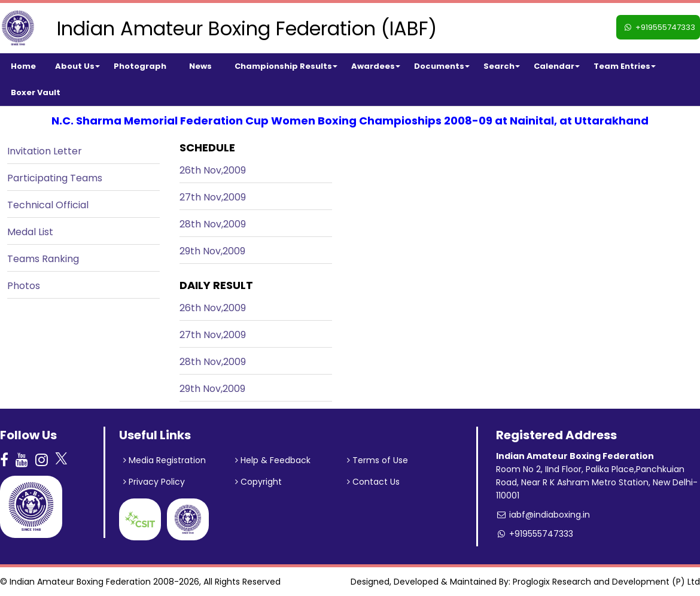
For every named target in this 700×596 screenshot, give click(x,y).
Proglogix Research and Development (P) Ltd (606, 582)
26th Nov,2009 (213, 170)
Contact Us (373, 482)
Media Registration (165, 460)
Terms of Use (378, 460)
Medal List (30, 232)
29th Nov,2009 (212, 251)
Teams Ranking (43, 259)
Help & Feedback (273, 460)
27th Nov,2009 (213, 197)
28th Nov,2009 (213, 224)
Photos (24, 286)
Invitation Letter (45, 151)
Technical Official (48, 205)
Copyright (258, 482)
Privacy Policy (154, 482)
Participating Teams (55, 178)
